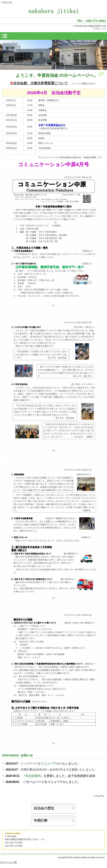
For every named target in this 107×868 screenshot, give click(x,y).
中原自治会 (54, 11)
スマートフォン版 (8, 862)
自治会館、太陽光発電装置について (39, 83)
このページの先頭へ (99, 796)
